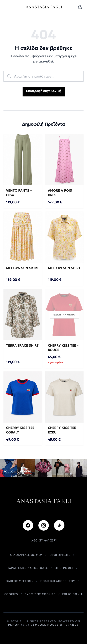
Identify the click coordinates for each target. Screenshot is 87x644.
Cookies (11, 594)
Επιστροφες (64, 568)
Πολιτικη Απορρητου (58, 581)
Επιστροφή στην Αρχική (44, 91)
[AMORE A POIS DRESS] (65, 160)
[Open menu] (7, 7)
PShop (14, 625)
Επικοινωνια (72, 594)
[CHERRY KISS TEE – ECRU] (65, 397)
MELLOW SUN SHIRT (64, 268)
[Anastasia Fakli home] (44, 7)
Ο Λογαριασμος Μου (26, 555)
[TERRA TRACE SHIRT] (23, 315)
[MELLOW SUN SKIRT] (23, 237)
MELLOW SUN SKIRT (22, 268)
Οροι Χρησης (60, 555)
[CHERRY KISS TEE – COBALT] (23, 397)
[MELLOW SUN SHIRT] (65, 237)
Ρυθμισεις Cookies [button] (40, 594)
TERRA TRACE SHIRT (22, 345)
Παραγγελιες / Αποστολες (27, 568)
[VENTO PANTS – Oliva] (23, 160)
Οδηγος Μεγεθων (20, 581)
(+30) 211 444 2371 (44, 540)
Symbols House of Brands (55, 625)
